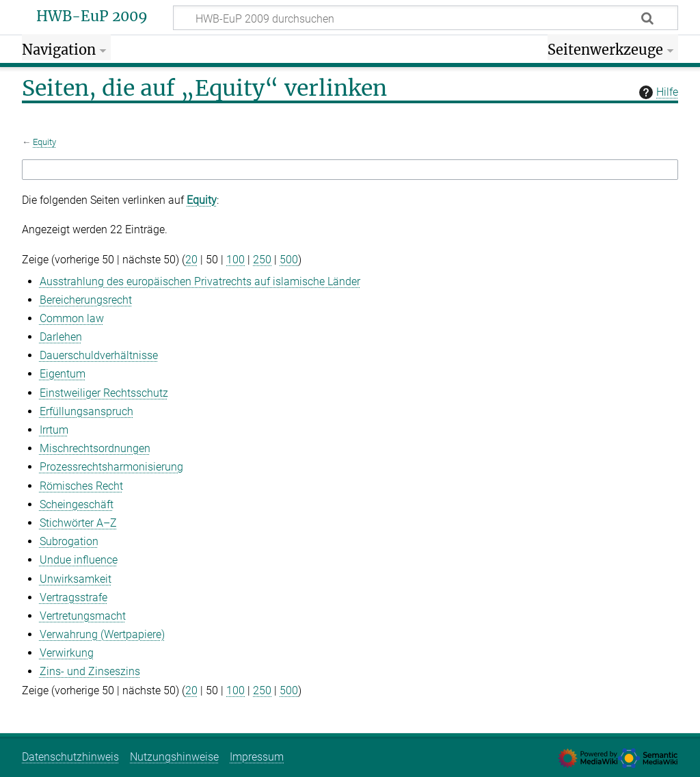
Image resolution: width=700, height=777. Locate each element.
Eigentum (63, 374)
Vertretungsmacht (83, 616)
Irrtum (54, 430)
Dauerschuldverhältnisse (99, 355)
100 (235, 260)
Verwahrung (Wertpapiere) (102, 634)
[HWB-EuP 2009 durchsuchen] (426, 18)
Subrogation (69, 541)
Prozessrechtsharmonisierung (111, 467)
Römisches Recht (81, 486)
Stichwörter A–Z (78, 523)
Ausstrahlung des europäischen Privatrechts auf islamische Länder (200, 281)
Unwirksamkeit (76, 579)
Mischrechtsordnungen (95, 448)
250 (262, 260)
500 (289, 260)
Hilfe (657, 92)
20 (191, 260)
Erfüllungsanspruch (86, 411)
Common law (72, 318)
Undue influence (79, 560)
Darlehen (61, 337)
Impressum (257, 757)
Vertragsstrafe (73, 597)
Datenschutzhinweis (70, 757)
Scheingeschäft (77, 504)
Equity (44, 142)
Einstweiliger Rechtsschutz (104, 393)
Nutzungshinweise (174, 757)
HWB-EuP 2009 (92, 16)
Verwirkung (67, 653)
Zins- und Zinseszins (90, 671)
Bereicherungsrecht (86, 300)
